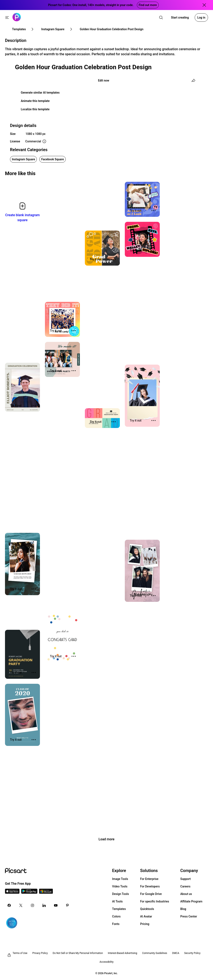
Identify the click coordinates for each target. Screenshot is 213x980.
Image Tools (120, 879)
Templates (119, 909)
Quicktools (147, 909)
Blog (183, 909)
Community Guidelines (155, 953)
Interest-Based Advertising (123, 953)
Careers (185, 886)
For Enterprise (149, 879)
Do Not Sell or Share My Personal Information (78, 953)
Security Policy (192, 953)
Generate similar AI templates (40, 93)
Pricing (145, 924)
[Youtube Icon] (56, 905)
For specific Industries (155, 901)
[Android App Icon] (29, 893)
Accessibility (106, 962)
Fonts (116, 924)
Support (186, 879)
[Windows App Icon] (46, 893)
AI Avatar (146, 916)
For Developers (150, 886)
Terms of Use (20, 953)
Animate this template (35, 101)
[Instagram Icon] (32, 905)
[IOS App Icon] (12, 893)
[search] (161, 18)
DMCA (176, 953)
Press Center (189, 916)
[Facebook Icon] (9, 905)
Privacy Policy (40, 953)
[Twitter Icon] (21, 905)
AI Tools (117, 901)
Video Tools (120, 886)
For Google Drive (151, 894)
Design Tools (121, 894)
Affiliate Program (191, 901)
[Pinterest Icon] (67, 905)
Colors (116, 916)
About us (186, 894)
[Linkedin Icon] (44, 905)
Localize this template (35, 109)
